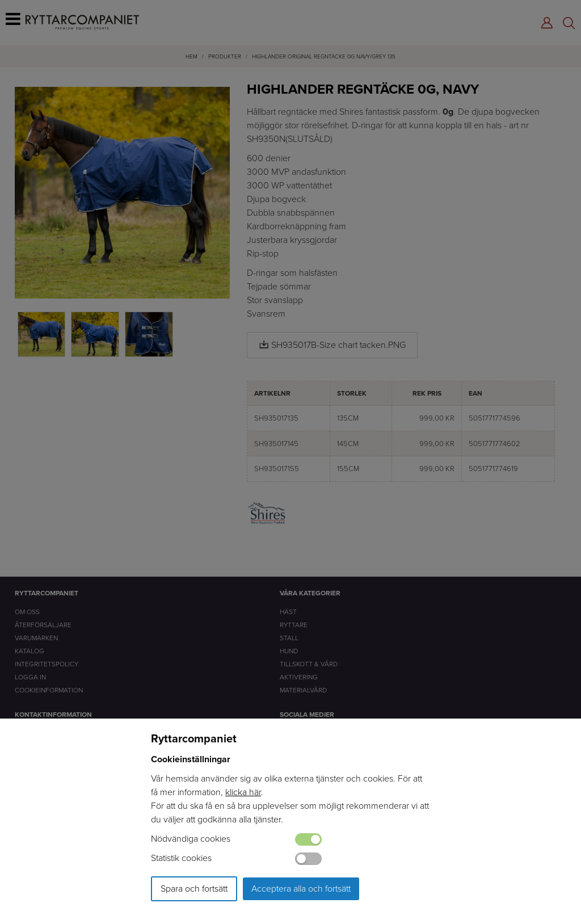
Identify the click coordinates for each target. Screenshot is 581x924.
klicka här (243, 792)
